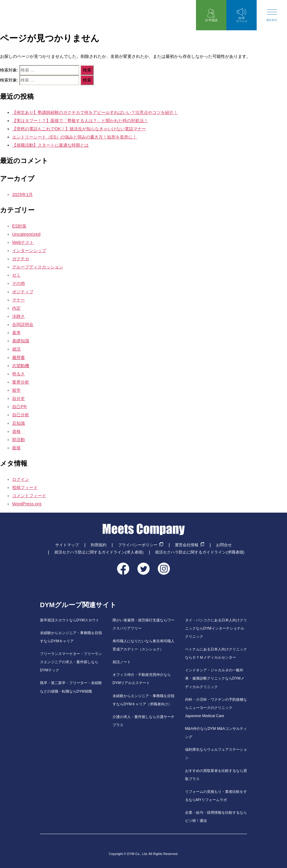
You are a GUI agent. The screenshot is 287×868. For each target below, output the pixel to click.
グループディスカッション (38, 267)
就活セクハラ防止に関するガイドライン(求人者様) (99, 552)
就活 (16, 349)
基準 (16, 333)
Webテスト (23, 242)
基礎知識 (21, 341)
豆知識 (19, 423)
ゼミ (16, 275)
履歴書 (19, 358)
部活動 (19, 440)
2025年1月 (22, 195)
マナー (19, 300)
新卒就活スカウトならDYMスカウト (70, 620)
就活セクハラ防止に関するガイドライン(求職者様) (200, 552)
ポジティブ (23, 292)
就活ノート (122, 662)
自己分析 (21, 415)
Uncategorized (26, 234)
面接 (16, 448)
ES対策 (19, 226)
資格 (16, 431)
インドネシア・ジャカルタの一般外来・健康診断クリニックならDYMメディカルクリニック (215, 678)
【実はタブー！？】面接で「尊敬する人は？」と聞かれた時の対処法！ (80, 121)
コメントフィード (29, 496)
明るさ (19, 374)
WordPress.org (27, 504)
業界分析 (21, 382)
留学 (16, 390)
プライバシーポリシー (138, 545)
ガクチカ (21, 259)
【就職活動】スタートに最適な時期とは (50, 145)
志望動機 (21, 366)
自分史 (19, 398)
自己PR (19, 407)
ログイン (21, 479)
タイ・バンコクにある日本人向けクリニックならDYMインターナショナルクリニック (216, 628)
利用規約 (99, 545)
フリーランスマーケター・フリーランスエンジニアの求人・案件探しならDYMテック (71, 662)
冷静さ (19, 316)
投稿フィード (25, 487)
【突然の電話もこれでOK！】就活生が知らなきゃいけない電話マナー (79, 129)
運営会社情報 (187, 545)
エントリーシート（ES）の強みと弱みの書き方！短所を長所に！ (74, 137)
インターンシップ (29, 251)
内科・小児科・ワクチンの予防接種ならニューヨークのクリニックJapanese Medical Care (216, 708)
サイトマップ (67, 545)
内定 (16, 308)
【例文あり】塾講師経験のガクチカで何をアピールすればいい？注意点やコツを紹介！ (95, 112)
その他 (19, 283)
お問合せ (224, 545)
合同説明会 (23, 324)
